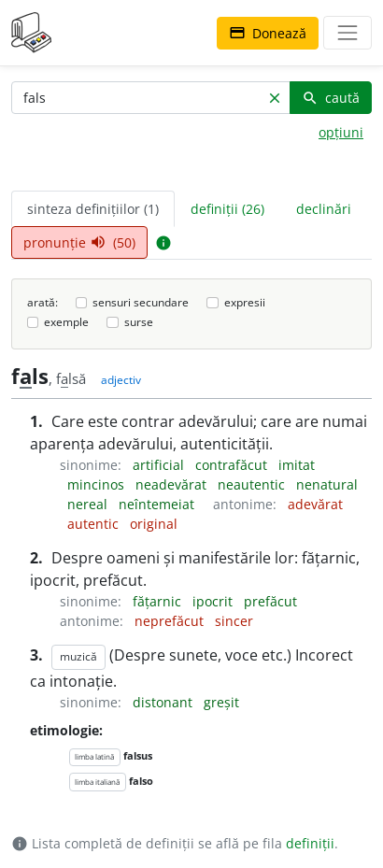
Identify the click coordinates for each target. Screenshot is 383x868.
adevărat (315, 504)
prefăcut (270, 601)
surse (139, 322)
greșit (221, 702)
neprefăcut (171, 621)
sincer (234, 621)
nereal (89, 504)
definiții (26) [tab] (227, 209)
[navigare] (348, 33)
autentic (95, 524)
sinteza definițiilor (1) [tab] (93, 209)
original (154, 524)
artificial (160, 465)
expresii (245, 302)
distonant (164, 702)
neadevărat (173, 484)
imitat (297, 465)
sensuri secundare (141, 302)
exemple (66, 322)
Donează (268, 33)
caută (331, 98)
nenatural (327, 484)
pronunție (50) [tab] (79, 242)
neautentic (253, 484)
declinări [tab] (324, 209)
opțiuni (341, 132)
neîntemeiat (158, 504)
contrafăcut (233, 465)
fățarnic (159, 601)
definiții (310, 843)
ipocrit (214, 601)
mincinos (98, 484)
